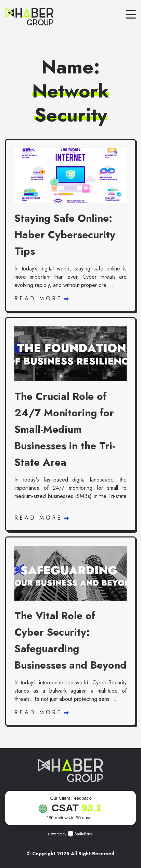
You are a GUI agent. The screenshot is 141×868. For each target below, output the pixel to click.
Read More (42, 298)
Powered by (71, 834)
